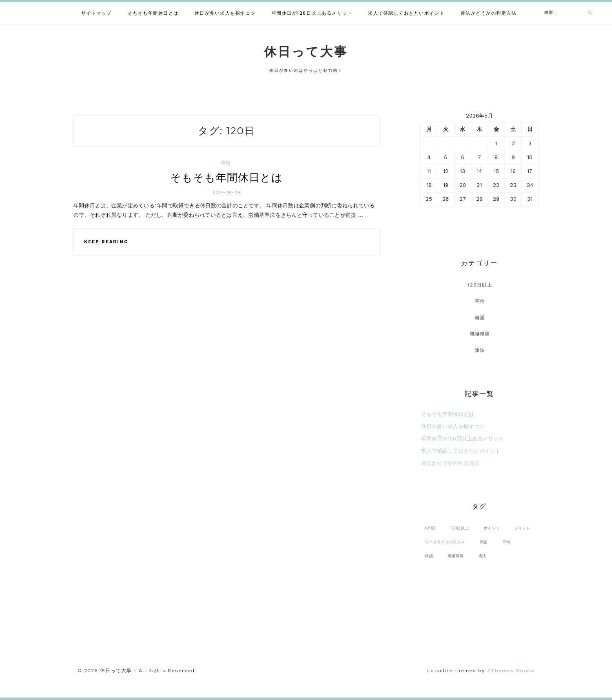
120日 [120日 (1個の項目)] (430, 528)
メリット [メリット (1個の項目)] (522, 528)
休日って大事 (306, 52)
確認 (480, 318)
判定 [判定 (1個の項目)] (484, 542)
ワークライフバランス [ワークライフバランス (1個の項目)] (445, 542)
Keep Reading (106, 242)
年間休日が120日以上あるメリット (312, 13)
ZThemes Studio (511, 671)
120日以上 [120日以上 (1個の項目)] (460, 528)
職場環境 (480, 334)
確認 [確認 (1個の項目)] (429, 556)
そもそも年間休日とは (153, 13)
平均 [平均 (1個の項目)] (506, 542)
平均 (226, 163)
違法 (480, 350)
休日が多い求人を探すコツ (225, 13)
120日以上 (480, 285)
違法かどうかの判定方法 (489, 13)
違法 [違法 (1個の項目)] (483, 556)
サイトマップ (96, 13)
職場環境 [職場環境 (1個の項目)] (456, 556)
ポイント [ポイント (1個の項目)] (492, 528)
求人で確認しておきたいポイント (406, 13)
